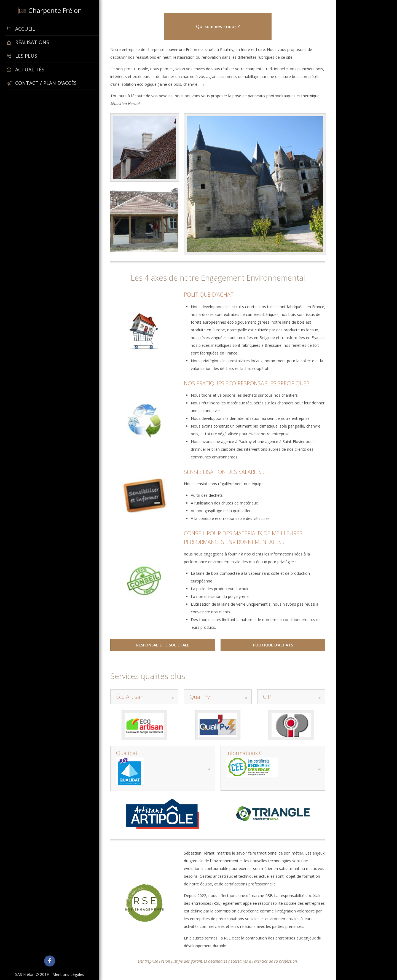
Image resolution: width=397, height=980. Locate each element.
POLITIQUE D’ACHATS (273, 645)
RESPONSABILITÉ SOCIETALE (163, 645)
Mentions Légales (68, 974)
